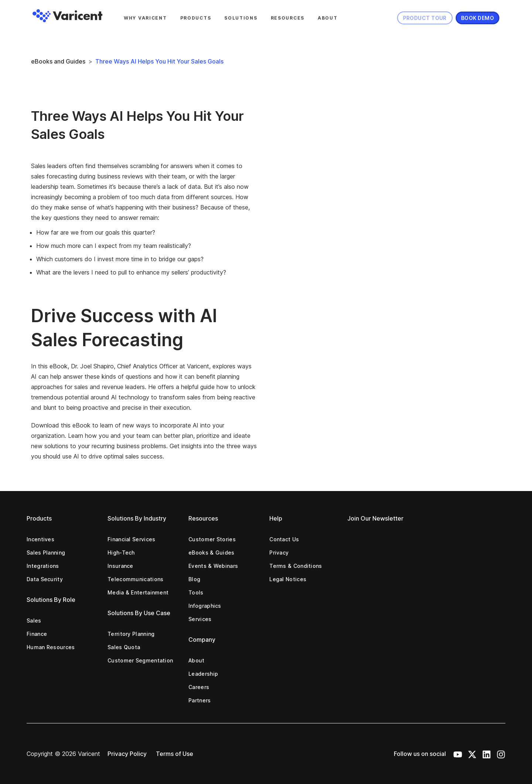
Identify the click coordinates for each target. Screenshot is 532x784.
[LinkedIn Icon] (487, 754)
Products (196, 18)
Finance (37, 634)
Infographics (205, 606)
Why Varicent (145, 18)
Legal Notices (288, 579)
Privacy (279, 553)
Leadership (203, 674)
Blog (194, 579)
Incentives (40, 539)
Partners (199, 700)
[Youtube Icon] (458, 754)
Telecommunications (135, 579)
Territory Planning (131, 634)
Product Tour (425, 18)
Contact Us (284, 539)
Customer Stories (212, 539)
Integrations (43, 566)
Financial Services (131, 539)
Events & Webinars (213, 566)
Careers (199, 687)
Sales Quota (124, 647)
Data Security (45, 579)
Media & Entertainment (138, 592)
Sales (34, 621)
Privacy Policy (127, 754)
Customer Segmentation (140, 660)
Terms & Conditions (296, 566)
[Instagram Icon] (501, 754)
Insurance (120, 566)
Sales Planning (46, 553)
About (328, 18)
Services (200, 619)
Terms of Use (175, 754)
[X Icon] (472, 754)
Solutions (241, 18)
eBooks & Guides (212, 553)
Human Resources (51, 647)
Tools (196, 592)
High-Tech (121, 553)
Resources (288, 18)
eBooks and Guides (58, 61)
